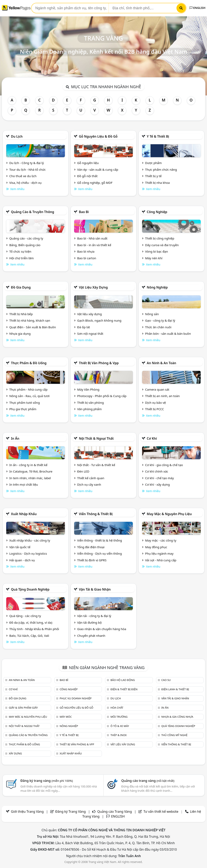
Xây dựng (15, 753)
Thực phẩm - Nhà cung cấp (28, 389)
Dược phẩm (153, 163)
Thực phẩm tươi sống (25, 403)
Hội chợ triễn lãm (22, 258)
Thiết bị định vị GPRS (92, 560)
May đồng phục (156, 547)
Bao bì (84, 212)
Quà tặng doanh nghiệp (30, 589)
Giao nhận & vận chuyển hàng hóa (102, 629)
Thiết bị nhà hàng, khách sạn (30, 320)
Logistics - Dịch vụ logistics (28, 553)
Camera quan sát (157, 389)
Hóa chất (117, 708)
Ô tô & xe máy (120, 726)
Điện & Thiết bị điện (124, 689)
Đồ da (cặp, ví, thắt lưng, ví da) (31, 622)
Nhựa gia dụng (20, 334)
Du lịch (17, 136)
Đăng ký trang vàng (47, 781)
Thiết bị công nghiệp (160, 238)
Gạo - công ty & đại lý (160, 320)
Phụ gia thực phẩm (23, 409)
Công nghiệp (157, 212)
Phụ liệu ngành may (159, 553)
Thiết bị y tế (153, 176)
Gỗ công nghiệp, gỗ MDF (95, 183)
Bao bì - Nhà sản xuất (92, 238)
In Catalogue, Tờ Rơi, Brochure (31, 471)
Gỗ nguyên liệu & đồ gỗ (98, 136)
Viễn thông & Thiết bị (96, 514)
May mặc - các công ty (161, 540)
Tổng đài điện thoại (91, 547)
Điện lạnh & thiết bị (175, 689)
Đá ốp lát (84, 327)
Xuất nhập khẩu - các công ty (30, 540)
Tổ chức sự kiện (20, 251)
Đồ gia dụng (21, 287)
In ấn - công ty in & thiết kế (28, 465)
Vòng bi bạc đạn (157, 251)
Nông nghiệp (157, 287)
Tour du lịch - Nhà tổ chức (27, 169)
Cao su (166, 680)
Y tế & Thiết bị (158, 136)
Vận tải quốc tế (20, 547)
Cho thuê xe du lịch (23, 176)
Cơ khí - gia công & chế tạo (164, 465)
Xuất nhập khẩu (24, 514)
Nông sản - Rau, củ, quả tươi (29, 396)
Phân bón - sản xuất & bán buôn (168, 334)
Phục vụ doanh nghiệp (76, 698)
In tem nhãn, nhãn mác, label (30, 478)
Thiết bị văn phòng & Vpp (99, 363)
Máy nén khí (154, 258)
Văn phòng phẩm (89, 409)
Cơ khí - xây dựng (157, 484)
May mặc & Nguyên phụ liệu (169, 514)
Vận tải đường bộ (89, 622)
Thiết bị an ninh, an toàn (162, 396)
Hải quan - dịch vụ (22, 560)
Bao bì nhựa (86, 251)
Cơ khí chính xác (157, 471)
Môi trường (119, 717)
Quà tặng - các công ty (25, 616)
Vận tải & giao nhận (95, 589)
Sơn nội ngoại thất (90, 334)
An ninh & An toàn (162, 363)
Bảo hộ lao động (123, 680)
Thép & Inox (118, 735)
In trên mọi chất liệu (24, 484)
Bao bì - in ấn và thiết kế (94, 245)
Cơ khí (152, 438)
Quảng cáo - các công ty (26, 238)
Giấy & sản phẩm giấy (23, 708)
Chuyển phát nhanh (91, 636)
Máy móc (66, 717)
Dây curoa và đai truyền (162, 245)
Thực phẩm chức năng (161, 169)
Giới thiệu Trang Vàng (27, 812)
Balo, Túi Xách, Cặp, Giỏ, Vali (29, 636)
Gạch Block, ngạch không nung (99, 320)
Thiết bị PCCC (155, 409)
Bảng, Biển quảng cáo (25, 245)
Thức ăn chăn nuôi (158, 327)
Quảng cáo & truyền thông (33, 212)
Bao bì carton (87, 258)
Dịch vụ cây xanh (89, 484)
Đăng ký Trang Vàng (70, 812)
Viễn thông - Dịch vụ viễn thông (100, 553)
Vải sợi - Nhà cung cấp (161, 560)
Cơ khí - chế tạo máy (159, 478)
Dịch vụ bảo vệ (156, 403)
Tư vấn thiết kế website (161, 812)
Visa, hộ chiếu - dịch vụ (25, 183)
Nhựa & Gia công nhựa (177, 717)
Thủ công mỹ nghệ (174, 735)
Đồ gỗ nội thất (87, 176)
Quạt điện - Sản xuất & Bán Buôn (33, 327)
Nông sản (152, 314)
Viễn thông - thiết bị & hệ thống (100, 540)
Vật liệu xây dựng (93, 287)
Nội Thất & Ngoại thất (96, 438)
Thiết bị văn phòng (91, 403)
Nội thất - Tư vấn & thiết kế (96, 465)
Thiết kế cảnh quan (91, 478)
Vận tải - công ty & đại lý (94, 616)
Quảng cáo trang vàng (148, 781)
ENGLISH (197, 8)
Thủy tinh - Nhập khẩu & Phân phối (34, 629)
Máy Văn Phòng (88, 389)
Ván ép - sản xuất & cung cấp (98, 169)
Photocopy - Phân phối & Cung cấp (102, 396)
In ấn (15, 438)
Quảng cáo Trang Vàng (115, 812)
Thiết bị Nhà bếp (21, 314)
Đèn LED (83, 471)
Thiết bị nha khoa (157, 183)
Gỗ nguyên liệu (88, 163)
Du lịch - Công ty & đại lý (27, 163)
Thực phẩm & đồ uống (29, 363)
